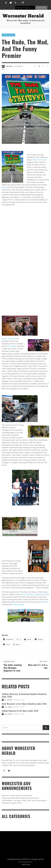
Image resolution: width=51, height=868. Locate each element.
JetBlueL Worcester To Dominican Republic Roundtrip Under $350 (24, 695)
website (5, 187)
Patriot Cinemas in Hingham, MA (33, 594)
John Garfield (11, 346)
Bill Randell (9, 700)
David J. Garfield (8, 339)
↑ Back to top (26, 864)
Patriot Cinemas (38, 160)
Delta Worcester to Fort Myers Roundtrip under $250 (24, 704)
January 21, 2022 (19, 700)
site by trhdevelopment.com (26, 862)
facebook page (18, 604)
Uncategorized (8, 35)
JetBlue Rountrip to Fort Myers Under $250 (20, 711)
